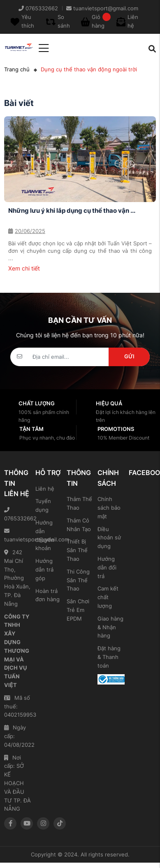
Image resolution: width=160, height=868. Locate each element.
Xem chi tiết (24, 268)
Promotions (116, 429)
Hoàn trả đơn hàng (48, 595)
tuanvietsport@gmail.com (18, 535)
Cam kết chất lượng (108, 597)
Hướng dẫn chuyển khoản (45, 535)
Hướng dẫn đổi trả (107, 567)
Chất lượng (37, 403)
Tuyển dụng (43, 505)
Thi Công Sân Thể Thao (78, 580)
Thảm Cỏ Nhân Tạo (79, 525)
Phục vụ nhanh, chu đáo (47, 438)
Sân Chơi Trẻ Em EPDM (78, 610)
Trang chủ (17, 69)
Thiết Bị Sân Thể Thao (77, 550)
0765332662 (18, 514)
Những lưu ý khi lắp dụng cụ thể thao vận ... (72, 211)
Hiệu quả (109, 403)
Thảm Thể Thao (79, 503)
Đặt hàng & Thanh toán (109, 657)
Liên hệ (45, 489)
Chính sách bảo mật (109, 508)
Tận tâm (31, 429)
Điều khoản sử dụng (109, 538)
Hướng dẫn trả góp (44, 569)
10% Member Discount (123, 438)
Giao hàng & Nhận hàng (110, 627)
